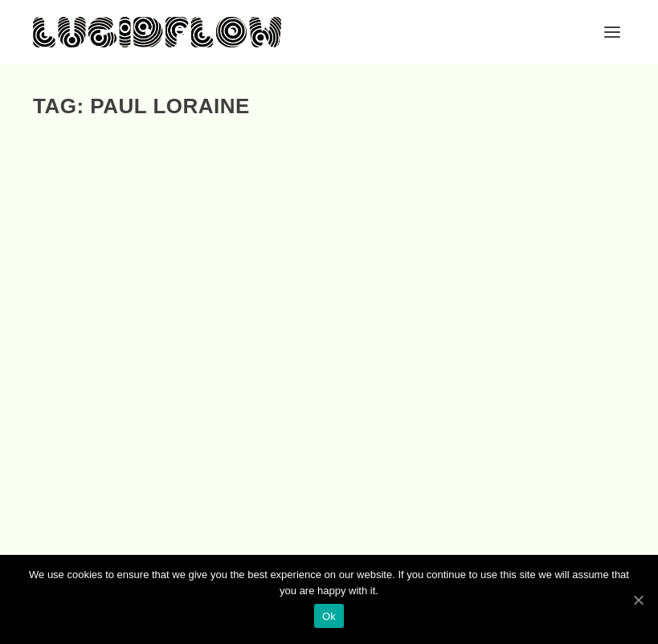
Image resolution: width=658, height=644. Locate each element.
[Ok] (638, 600)
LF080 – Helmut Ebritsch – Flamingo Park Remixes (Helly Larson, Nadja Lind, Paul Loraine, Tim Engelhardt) (327, 373)
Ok (329, 616)
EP (102, 378)
